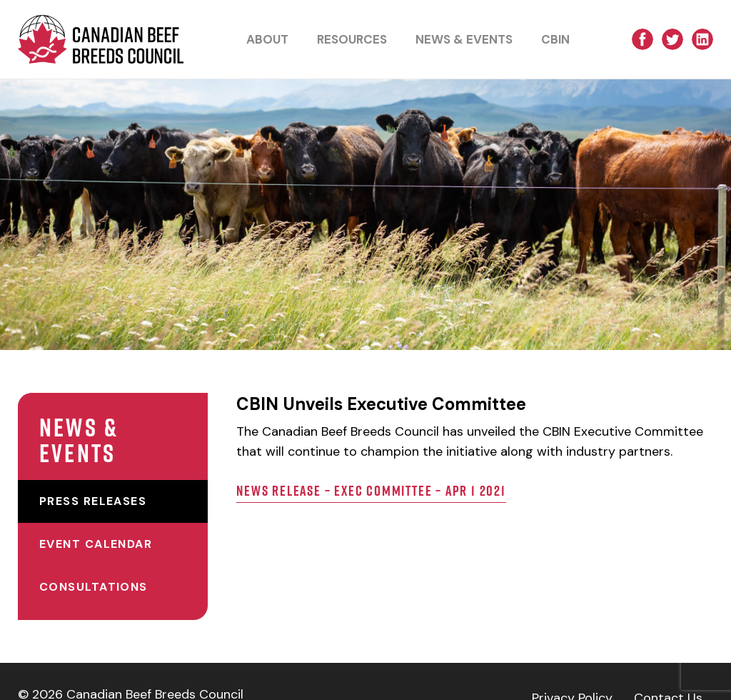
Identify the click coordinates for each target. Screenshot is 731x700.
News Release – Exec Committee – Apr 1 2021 (395, 511)
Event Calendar (96, 518)
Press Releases (93, 475)
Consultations (94, 561)
